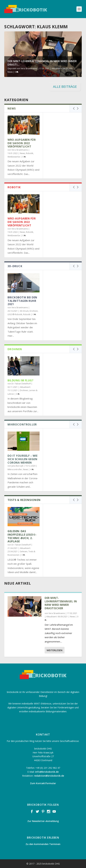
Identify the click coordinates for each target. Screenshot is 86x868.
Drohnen (34, 311)
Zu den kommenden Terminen (43, 844)
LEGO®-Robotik (15, 314)
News (10, 72)
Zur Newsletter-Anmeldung (43, 821)
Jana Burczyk (17, 466)
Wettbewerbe (14, 157)
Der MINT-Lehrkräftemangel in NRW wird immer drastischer (61, 603)
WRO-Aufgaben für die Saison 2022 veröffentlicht (22, 143)
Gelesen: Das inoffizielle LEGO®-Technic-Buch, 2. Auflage (22, 536)
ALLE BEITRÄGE (65, 87)
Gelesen (24, 551)
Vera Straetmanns (29, 68)
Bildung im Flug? (20, 380)
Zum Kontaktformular (43, 783)
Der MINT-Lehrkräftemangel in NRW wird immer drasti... (42, 63)
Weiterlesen (54, 650)
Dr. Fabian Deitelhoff (21, 384)
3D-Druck (24, 311)
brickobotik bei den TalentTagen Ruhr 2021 (22, 301)
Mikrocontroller (15, 469)
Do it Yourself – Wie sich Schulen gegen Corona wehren (22, 459)
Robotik (30, 153)
